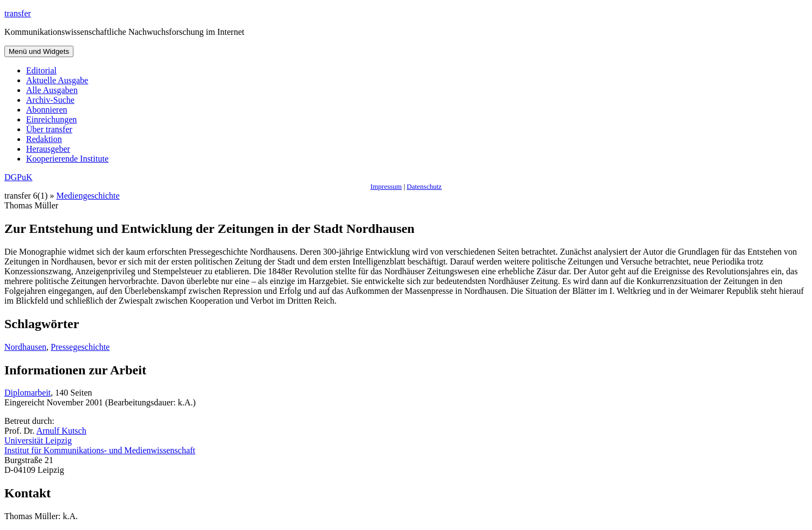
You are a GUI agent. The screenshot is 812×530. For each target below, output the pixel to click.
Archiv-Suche (50, 100)
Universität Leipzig (38, 440)
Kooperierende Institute (67, 159)
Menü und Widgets (39, 51)
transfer (18, 13)
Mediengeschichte (88, 196)
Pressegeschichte (80, 347)
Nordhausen (25, 347)
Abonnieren (47, 110)
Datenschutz (424, 186)
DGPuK (18, 177)
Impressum (386, 186)
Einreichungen (51, 119)
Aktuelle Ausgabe (57, 80)
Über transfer (49, 129)
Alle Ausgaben (52, 90)
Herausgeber (48, 149)
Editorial (41, 70)
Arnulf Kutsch (61, 431)
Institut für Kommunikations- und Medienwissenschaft (100, 450)
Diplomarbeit (27, 393)
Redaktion (44, 139)
